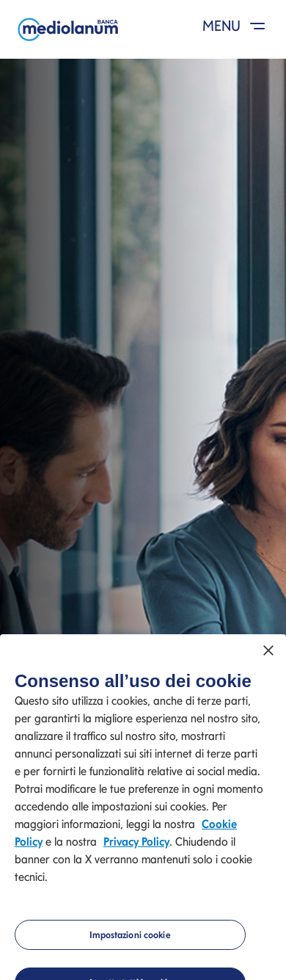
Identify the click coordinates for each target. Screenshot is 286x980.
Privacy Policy (136, 847)
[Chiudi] (268, 656)
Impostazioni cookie (130, 940)
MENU (236, 26)
